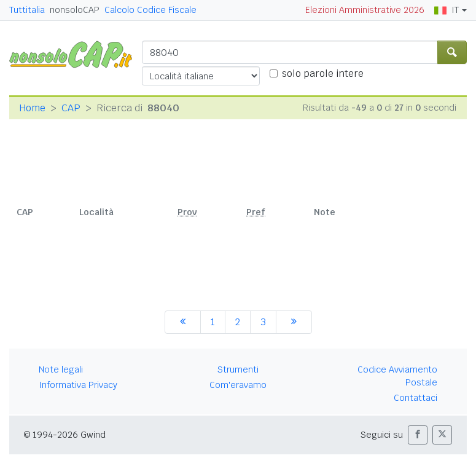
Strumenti (238, 369)
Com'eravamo (238, 385)
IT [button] (447, 10)
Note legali (61, 369)
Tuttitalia (27, 10)
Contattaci (416, 398)
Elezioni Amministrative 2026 (365, 10)
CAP (71, 108)
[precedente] (183, 322)
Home (32, 108)
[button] (418, 435)
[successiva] (294, 322)
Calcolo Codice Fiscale (150, 10)
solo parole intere (323, 73)
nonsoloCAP (75, 10)
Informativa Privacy (78, 385)
